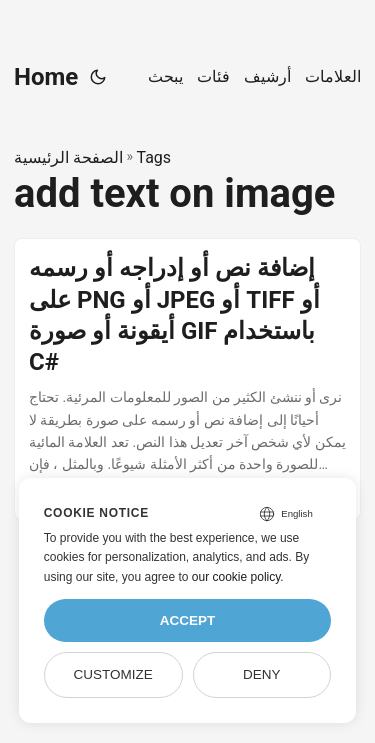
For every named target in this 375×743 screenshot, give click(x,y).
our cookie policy (236, 577)
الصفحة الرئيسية (68, 157)
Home (46, 77)
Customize (112, 674)
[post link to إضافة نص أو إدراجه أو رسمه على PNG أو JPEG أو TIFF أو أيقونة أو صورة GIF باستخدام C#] (187, 378)
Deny (262, 674)
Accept (188, 620)
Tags (153, 157)
